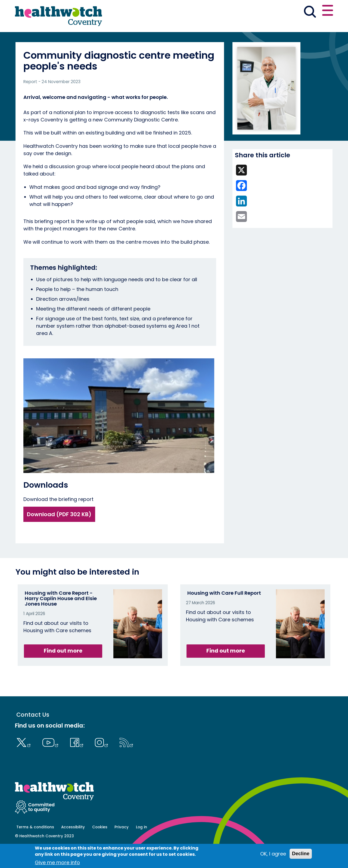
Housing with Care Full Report (224, 612)
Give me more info (57, 863)
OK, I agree (273, 854)
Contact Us (33, 734)
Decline (301, 854)
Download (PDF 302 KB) (59, 533)
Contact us (307, 11)
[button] (253, 12)
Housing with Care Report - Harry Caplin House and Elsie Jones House (61, 617)
